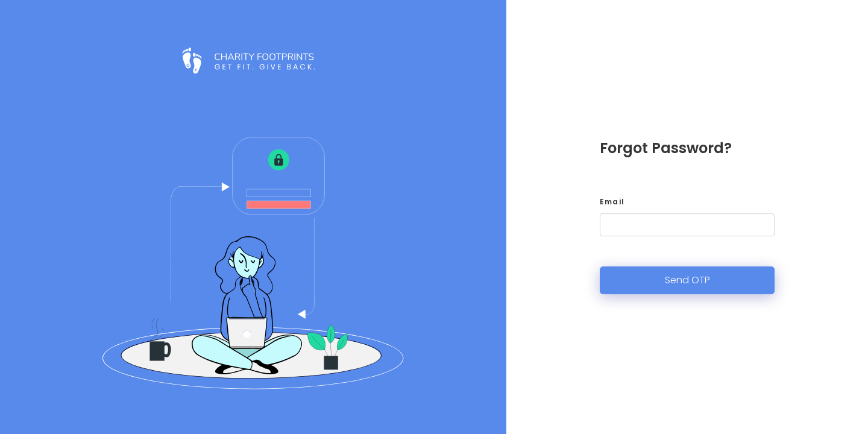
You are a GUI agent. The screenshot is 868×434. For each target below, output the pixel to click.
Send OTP (687, 280)
